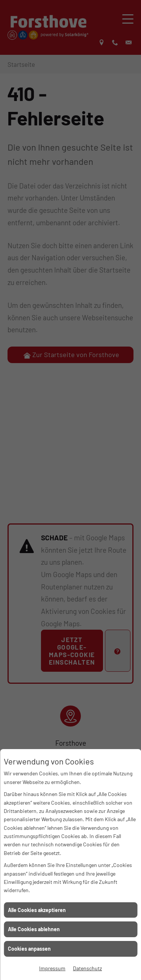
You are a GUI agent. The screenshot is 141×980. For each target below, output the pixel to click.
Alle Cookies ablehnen (34, 929)
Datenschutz (87, 968)
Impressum (52, 968)
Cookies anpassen (29, 949)
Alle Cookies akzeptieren (37, 910)
